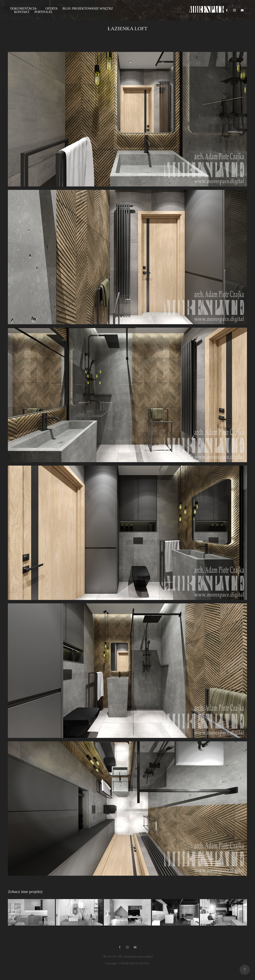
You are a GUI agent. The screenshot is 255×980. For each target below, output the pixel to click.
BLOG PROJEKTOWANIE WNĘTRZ (88, 8)
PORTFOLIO (43, 12)
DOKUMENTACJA (23, 8)
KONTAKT (22, 12)
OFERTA (51, 8)
